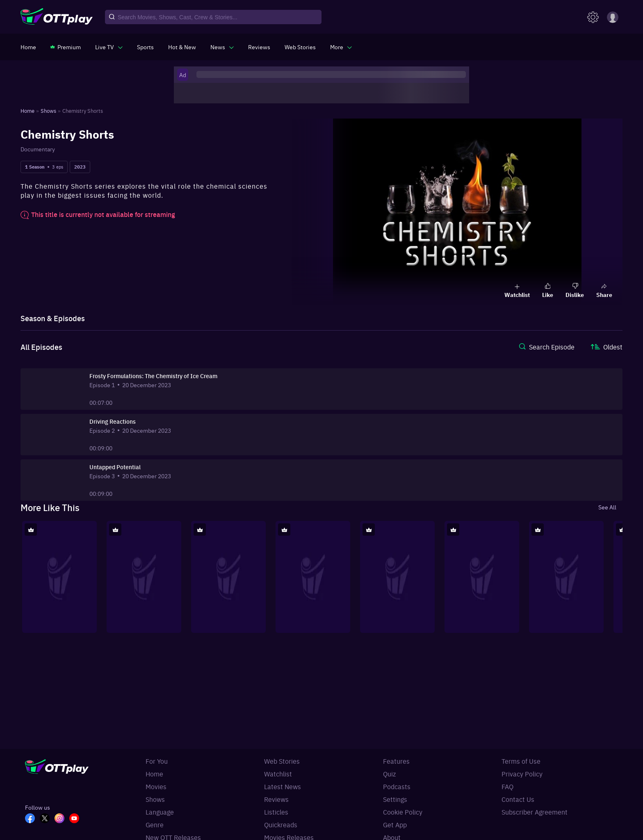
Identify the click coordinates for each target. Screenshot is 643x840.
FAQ (507, 786)
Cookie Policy (403, 812)
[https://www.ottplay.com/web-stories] (300, 47)
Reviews (276, 799)
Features (396, 761)
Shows (155, 799)
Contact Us (518, 799)
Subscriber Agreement (535, 812)
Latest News (283, 786)
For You (157, 761)
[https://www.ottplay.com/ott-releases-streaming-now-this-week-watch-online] (182, 47)
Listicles (276, 812)
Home (154, 774)
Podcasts (397, 786)
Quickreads (281, 824)
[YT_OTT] (77, 819)
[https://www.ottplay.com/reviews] (259, 47)
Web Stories (282, 761)
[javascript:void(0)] (109, 47)
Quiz (389, 774)
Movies (156, 786)
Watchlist (278, 774)
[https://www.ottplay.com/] (28, 47)
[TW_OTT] (47, 819)
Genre (155, 824)
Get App (395, 824)
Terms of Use (521, 761)
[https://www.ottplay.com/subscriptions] (66, 47)
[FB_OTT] (32, 819)
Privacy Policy (522, 774)
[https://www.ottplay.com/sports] (145, 47)
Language (160, 812)
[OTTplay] (57, 17)
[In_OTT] (62, 819)
